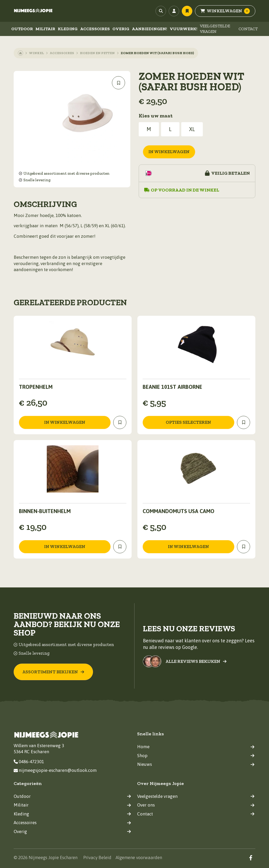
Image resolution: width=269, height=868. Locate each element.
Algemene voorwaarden (139, 857)
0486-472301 (29, 762)
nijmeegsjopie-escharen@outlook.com (55, 770)
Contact (248, 29)
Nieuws (196, 764)
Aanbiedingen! (149, 29)
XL (192, 129)
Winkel (36, 53)
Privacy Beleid (97, 857)
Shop (196, 756)
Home (196, 747)
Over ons (196, 805)
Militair (45, 29)
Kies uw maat (156, 116)
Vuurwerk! (183, 29)
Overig (121, 29)
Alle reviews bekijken (196, 661)
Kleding (68, 29)
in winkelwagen (169, 152)
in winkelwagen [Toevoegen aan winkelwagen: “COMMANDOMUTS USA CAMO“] (188, 546)
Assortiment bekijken (53, 672)
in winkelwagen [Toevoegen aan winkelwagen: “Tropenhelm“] (65, 422)
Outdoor (22, 29)
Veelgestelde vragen (215, 29)
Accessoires (95, 29)
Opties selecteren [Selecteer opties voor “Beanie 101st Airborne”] (188, 422)
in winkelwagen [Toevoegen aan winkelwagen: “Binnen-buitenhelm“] (65, 546)
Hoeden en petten (97, 53)
